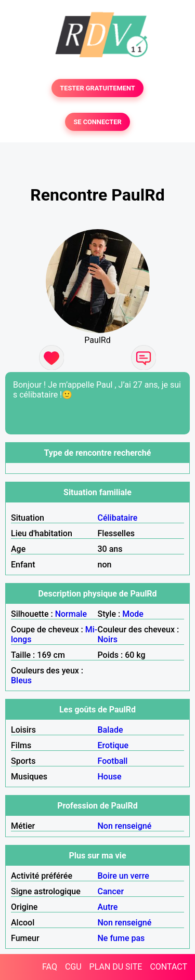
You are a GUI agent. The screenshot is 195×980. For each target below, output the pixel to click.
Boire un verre (123, 876)
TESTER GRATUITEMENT (97, 88)
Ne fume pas (121, 938)
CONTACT (168, 967)
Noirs (108, 639)
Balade (110, 730)
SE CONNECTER (97, 122)
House (110, 777)
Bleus (21, 680)
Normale (71, 614)
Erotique (113, 745)
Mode (133, 614)
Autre (108, 907)
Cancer (111, 891)
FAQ (50, 967)
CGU (73, 967)
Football (113, 761)
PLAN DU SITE (116, 967)
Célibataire (118, 518)
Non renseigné (125, 826)
